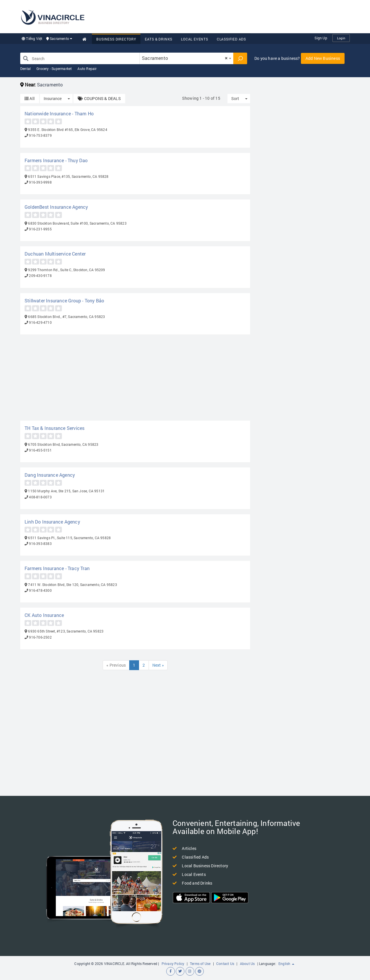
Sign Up (321, 38)
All (30, 98)
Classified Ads (231, 39)
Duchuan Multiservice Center (55, 254)
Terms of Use (200, 964)
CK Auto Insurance (44, 615)
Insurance (53, 98)
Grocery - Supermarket (54, 69)
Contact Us (225, 964)
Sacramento (59, 38)
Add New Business (323, 58)
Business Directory (116, 39)
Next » (158, 665)
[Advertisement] (245, 16)
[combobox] (186, 58)
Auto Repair (87, 69)
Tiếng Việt (32, 38)
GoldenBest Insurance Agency (56, 207)
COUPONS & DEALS (99, 98)
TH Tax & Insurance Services (54, 428)
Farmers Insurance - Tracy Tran (57, 568)
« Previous (116, 665)
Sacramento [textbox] (185, 58)
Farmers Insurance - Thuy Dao (56, 160)
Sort (235, 98)
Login (341, 38)
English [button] (286, 964)
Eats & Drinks (159, 39)
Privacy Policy (173, 964)
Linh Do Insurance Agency (52, 522)
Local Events (195, 39)
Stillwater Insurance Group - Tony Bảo (64, 301)
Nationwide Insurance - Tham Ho (59, 113)
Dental (25, 69)
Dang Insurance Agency (50, 475)
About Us (247, 964)
